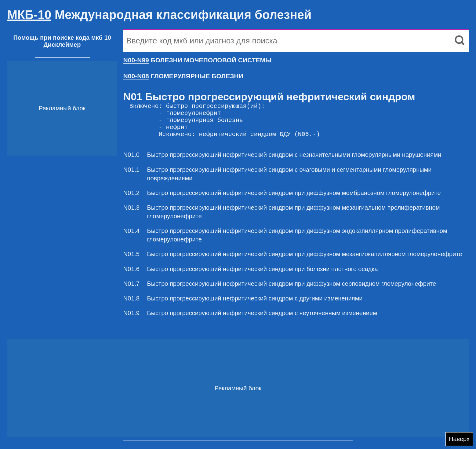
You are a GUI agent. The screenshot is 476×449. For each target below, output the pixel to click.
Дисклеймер (62, 45)
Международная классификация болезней (160, 15)
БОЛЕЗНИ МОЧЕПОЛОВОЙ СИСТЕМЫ (198, 60)
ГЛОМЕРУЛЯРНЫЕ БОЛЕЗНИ (183, 76)
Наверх (459, 439)
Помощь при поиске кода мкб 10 (62, 38)
